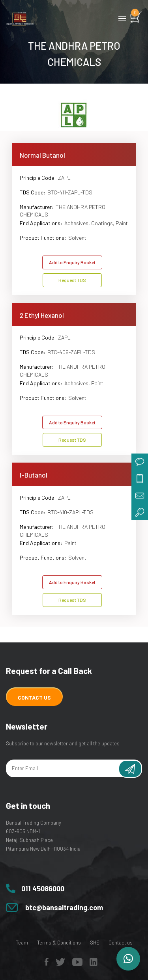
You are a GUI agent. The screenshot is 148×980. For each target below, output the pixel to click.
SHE (95, 943)
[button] (128, 959)
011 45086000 (43, 889)
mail (140, 495)
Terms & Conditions (59, 943)
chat (140, 462)
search (140, 511)
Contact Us (34, 697)
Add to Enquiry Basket (72, 262)
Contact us (121, 943)
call (140, 478)
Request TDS (72, 280)
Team (22, 943)
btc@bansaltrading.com (64, 907)
